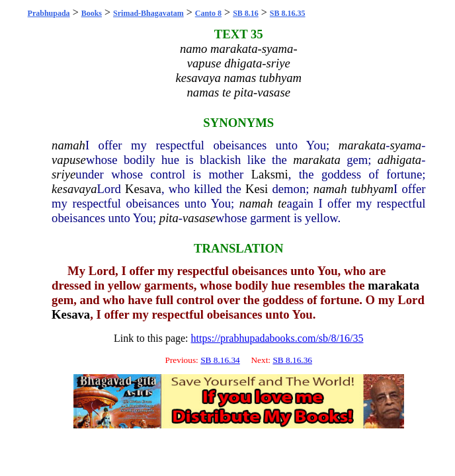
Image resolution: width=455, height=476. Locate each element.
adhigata (399, 160)
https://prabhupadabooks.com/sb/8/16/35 (277, 338)
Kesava (143, 189)
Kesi (257, 189)
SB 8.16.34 (220, 360)
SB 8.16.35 (288, 13)
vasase (199, 218)
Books (92, 13)
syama (406, 145)
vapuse (69, 160)
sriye (63, 174)
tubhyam (372, 189)
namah (68, 145)
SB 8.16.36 (292, 360)
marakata (362, 145)
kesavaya (74, 189)
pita (169, 218)
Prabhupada (49, 13)
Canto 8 (208, 13)
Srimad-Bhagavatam (148, 13)
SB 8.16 (246, 13)
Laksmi (270, 174)
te (282, 203)
